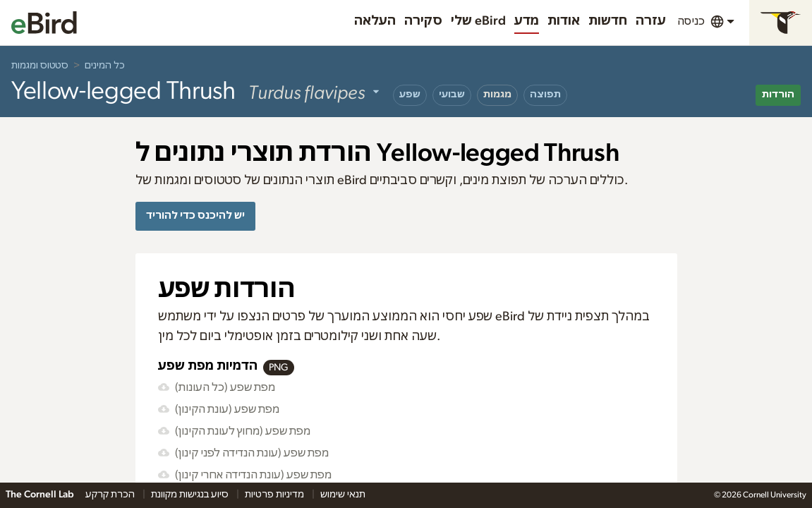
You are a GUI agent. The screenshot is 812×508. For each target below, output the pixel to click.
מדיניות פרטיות (275, 495)
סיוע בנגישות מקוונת (191, 495)
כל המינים (105, 66)
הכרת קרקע (111, 495)
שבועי (452, 95)
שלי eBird (478, 21)
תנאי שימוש (343, 495)
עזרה (651, 21)
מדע (527, 21)
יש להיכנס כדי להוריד (195, 216)
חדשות (608, 21)
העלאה (375, 21)
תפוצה (545, 95)
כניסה (691, 21)
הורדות (778, 95)
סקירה (423, 21)
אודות (564, 21)
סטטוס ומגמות (40, 66)
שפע (410, 95)
